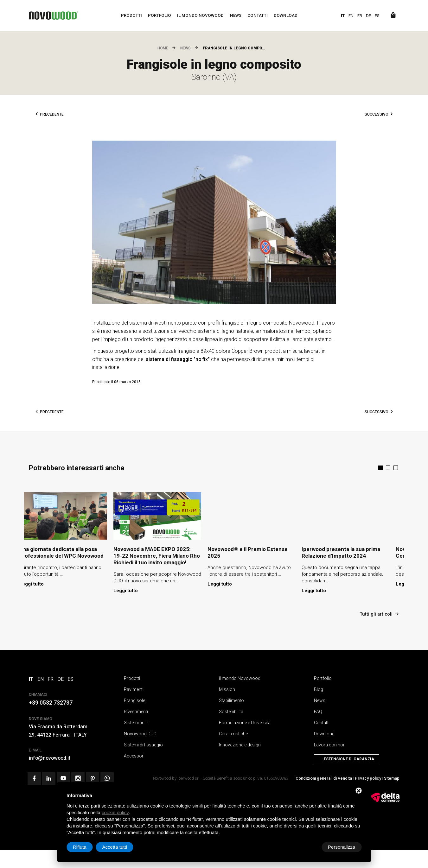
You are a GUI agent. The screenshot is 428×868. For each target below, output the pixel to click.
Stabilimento (231, 700)
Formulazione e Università (245, 722)
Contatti (259, 16)
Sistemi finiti (136, 722)
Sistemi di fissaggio (143, 744)
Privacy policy (368, 777)
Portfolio (159, 16)
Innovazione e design (240, 744)
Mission (227, 688)
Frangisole (134, 700)
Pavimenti (134, 688)
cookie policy (115, 812)
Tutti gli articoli (379, 613)
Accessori (134, 755)
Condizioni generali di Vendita (324, 777)
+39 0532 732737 (51, 702)
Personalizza (86, 847)
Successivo (377, 114)
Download (287, 16)
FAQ (318, 711)
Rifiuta (308, 847)
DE (368, 16)
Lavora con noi (329, 744)
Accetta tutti (343, 847)
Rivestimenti (136, 711)
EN (351, 16)
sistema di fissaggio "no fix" (178, 359)
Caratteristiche (233, 733)
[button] (380, 468)
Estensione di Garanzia (347, 757)
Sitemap (392, 777)
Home (163, 48)
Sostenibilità (231, 711)
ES (377, 16)
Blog (319, 688)
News (236, 16)
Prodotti (130, 16)
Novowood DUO (140, 733)
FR (360, 16)
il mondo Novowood (200, 16)
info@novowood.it (50, 757)
